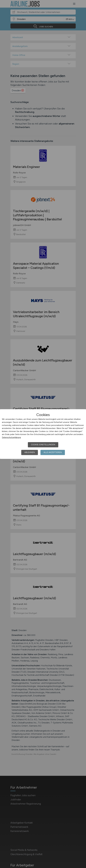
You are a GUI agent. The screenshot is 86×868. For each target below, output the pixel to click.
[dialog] (43, 434)
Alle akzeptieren (53, 452)
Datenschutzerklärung (11, 437)
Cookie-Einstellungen (43, 445)
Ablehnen (30, 452)
